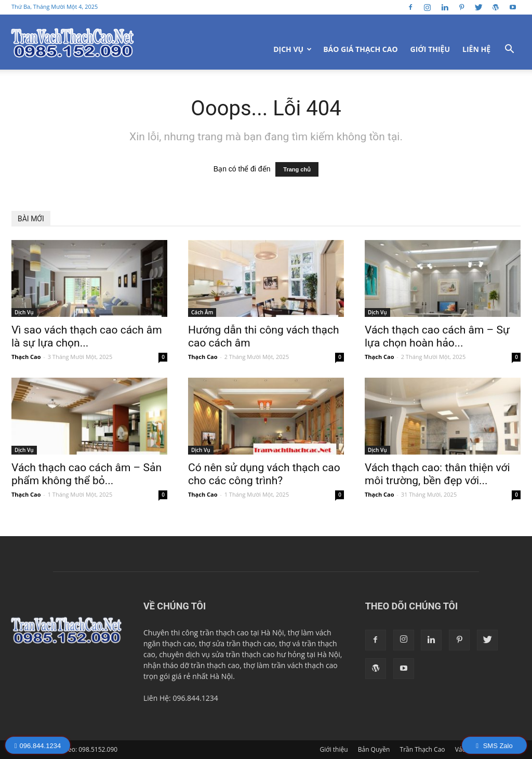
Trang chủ (297, 169)
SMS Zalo (494, 746)
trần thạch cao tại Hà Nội (242, 632)
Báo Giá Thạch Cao (360, 49)
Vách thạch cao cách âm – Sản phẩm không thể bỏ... (87, 474)
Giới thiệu (430, 49)
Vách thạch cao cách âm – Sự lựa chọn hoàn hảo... (437, 336)
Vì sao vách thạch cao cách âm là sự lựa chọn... (87, 336)
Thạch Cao (26, 357)
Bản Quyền (374, 749)
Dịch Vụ (292, 49)
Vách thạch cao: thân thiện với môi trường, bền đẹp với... (437, 474)
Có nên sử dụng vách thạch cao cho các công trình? (264, 474)
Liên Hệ (476, 49)
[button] (509, 50)
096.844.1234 (38, 746)
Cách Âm (202, 312)
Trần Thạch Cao (423, 749)
